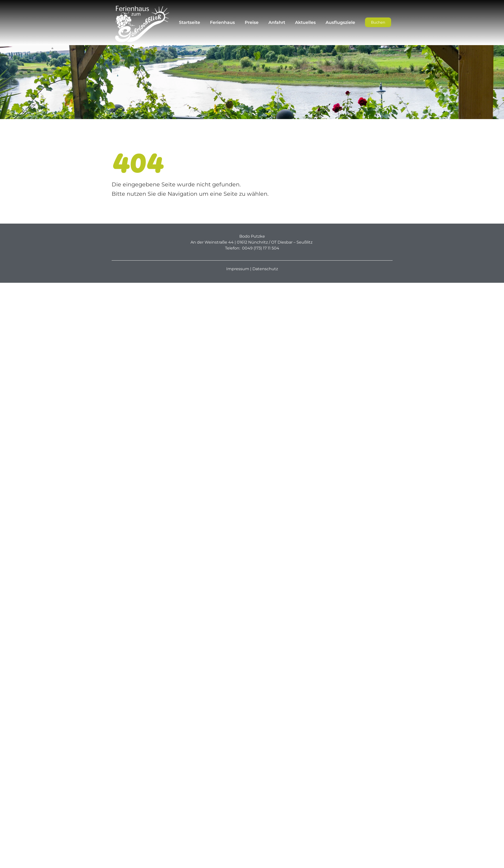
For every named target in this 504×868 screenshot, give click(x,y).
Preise (252, 22)
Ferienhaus (222, 22)
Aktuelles (305, 22)
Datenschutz (265, 269)
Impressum (238, 269)
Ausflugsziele (340, 22)
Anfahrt (277, 22)
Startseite (190, 22)
